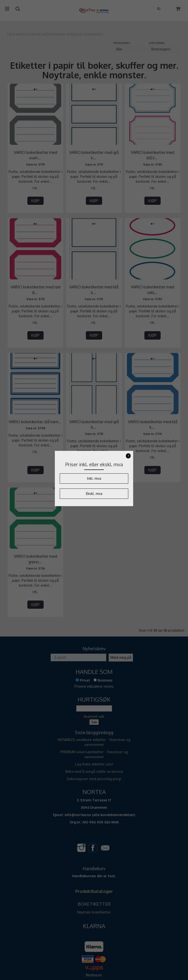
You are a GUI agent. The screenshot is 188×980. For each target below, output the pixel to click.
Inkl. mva (94, 478)
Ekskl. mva (94, 494)
